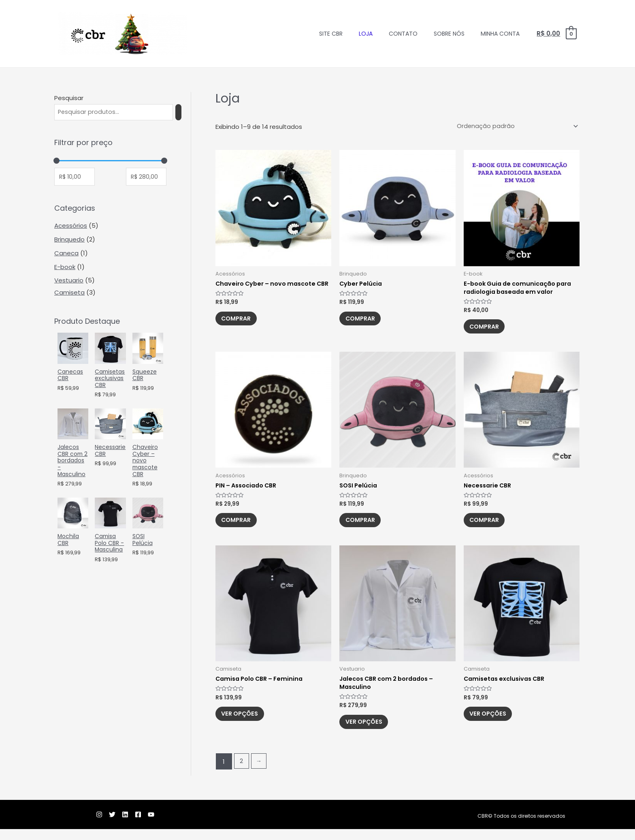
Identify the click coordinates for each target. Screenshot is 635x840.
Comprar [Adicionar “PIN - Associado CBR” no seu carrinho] (240, 527)
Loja (366, 34)
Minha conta (500, 34)
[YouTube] (151, 825)
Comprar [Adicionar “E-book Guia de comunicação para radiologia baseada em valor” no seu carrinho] (488, 330)
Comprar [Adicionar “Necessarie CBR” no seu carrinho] (488, 527)
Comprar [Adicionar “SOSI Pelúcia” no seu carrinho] (363, 527)
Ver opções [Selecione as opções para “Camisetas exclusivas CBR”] (492, 723)
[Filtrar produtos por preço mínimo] (75, 178)
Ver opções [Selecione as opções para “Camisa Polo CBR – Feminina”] (244, 723)
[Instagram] (80, 825)
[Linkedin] (115, 825)
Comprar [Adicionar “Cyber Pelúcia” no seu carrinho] (363, 321)
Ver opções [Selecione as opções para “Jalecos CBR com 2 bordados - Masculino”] (368, 732)
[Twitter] (98, 825)
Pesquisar (69, 98)
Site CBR (331, 34)
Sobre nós (449, 34)
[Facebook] (133, 825)
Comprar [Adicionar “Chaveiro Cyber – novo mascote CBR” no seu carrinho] (240, 330)
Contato (403, 34)
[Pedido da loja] (515, 127)
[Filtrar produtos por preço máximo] (146, 178)
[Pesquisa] (186, 112)
